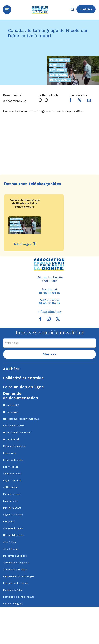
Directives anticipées (15, 556)
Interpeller (9, 521)
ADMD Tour (10, 542)
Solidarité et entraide (23, 378)
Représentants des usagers (19, 576)
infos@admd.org (49, 312)
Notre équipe (11, 412)
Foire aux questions (14, 446)
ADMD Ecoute (11, 549)
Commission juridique (15, 569)
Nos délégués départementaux (21, 419)
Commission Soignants (16, 563)
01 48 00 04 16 (49, 293)
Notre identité (11, 405)
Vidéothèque (10, 487)
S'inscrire (49, 354)
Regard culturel (12, 480)
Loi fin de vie (11, 467)
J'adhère (86, 9)
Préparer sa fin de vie (15, 583)
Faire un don (10, 501)
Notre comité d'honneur (17, 432)
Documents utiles (13, 460)
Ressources (10, 453)
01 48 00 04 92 (50, 303)
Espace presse (11, 494)
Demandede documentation (21, 396)
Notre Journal (11, 439)
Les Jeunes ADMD (13, 426)
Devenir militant (12, 508)
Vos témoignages (13, 528)
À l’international (12, 474)
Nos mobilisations (13, 535)
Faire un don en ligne (23, 387)
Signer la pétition (13, 515)
